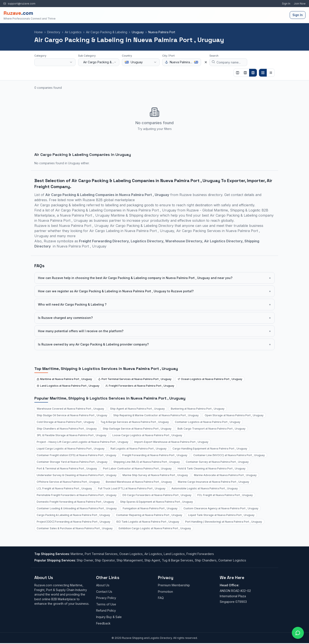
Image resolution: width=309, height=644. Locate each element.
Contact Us (104, 592)
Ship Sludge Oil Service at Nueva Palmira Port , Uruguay (72, 415)
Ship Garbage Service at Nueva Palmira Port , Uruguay (137, 429)
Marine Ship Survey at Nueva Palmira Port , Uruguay (155, 475)
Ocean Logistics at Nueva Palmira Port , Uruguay (210, 379)
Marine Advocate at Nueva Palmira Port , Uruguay (225, 475)
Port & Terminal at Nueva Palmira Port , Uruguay (67, 468)
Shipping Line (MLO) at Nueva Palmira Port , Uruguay (147, 462)
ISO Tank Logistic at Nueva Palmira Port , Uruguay (148, 522)
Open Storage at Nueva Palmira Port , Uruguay (234, 415)
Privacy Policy (106, 598)
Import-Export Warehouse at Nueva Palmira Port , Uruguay (171, 442)
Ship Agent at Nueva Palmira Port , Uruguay (137, 409)
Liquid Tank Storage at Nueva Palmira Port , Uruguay (221, 515)
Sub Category (87, 56)
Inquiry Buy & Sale (109, 617)
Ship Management (130, 560)
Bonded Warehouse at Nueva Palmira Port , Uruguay (139, 482)
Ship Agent (152, 560)
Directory (54, 32)
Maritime (77, 554)
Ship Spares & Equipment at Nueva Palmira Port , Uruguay (157, 502)
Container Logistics (232, 560)
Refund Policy (106, 610)
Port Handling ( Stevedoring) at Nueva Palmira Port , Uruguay (224, 522)
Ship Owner (85, 560)
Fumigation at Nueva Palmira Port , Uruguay (150, 508)
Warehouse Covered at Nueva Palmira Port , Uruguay (70, 409)
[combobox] (55, 62)
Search (214, 56)
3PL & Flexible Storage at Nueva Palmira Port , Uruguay (72, 435)
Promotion (165, 592)
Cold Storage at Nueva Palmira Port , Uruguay (66, 422)
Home (39, 32)
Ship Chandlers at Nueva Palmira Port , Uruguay (67, 429)
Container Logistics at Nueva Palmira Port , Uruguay (208, 422)
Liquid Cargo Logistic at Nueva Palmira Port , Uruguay (71, 449)
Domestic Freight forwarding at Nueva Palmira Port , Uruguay (75, 502)
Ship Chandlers (206, 560)
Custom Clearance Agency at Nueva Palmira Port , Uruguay (221, 508)
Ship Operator (105, 560)
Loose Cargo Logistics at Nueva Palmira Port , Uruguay (147, 435)
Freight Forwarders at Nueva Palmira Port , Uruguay (140, 386)
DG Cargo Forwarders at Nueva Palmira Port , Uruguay (157, 495)
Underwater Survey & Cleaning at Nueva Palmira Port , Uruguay (77, 475)
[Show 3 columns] (245, 73)
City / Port (168, 56)
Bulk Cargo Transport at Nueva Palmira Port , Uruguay (211, 429)
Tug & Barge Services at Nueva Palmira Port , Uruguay (135, 422)
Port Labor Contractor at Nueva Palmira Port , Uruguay (137, 468)
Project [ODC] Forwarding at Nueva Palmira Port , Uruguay (73, 522)
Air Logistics (73, 32)
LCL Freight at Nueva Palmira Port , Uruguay (64, 488)
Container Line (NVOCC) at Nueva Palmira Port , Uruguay (229, 455)
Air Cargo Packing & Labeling (107, 32)
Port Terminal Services (101, 554)
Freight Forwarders (200, 554)
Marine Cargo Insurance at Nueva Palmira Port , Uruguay (214, 482)
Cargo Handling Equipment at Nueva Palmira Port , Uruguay (210, 449)
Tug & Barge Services (177, 560)
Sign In (286, 4)
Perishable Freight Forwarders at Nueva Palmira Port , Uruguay (77, 495)
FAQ (161, 598)
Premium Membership (174, 585)
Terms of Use (106, 604)
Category (40, 56)
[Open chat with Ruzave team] (298, 633)
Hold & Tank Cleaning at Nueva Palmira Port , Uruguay (212, 468)
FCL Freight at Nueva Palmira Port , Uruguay (225, 495)
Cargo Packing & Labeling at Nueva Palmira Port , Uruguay (73, 515)
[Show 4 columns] (253, 73)
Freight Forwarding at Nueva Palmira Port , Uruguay (155, 455)
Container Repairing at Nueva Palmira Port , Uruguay (149, 515)
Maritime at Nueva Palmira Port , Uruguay (64, 379)
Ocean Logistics (131, 554)
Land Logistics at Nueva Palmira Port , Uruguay (68, 386)
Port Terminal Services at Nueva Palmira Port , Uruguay (135, 379)
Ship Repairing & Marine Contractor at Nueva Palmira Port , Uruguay (156, 415)
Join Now (300, 4)
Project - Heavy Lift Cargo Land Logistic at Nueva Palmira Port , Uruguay (83, 442)
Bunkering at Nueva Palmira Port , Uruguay (198, 409)
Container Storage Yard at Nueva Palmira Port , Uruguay (72, 462)
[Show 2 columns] (238, 73)
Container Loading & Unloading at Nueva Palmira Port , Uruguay (77, 508)
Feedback (103, 623)
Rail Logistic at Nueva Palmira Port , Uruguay (139, 449)
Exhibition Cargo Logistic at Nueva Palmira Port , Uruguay (155, 528)
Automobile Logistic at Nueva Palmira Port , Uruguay (205, 488)
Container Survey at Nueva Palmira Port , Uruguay (217, 462)
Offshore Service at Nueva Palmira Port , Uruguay (68, 482)
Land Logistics (174, 554)
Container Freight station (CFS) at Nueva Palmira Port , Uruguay (76, 455)
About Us (103, 585)
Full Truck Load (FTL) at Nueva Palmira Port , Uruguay (132, 488)
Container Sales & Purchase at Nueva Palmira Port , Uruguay (75, 528)
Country (127, 56)
